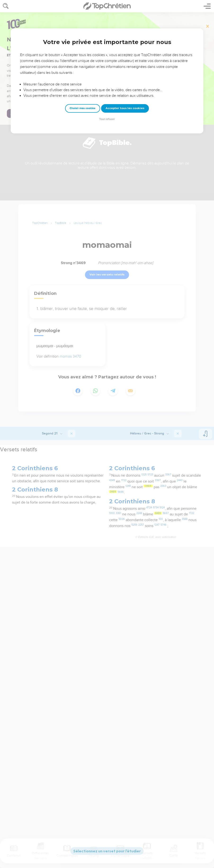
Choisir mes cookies (82, 108)
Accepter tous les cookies (125, 108)
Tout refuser (107, 119)
